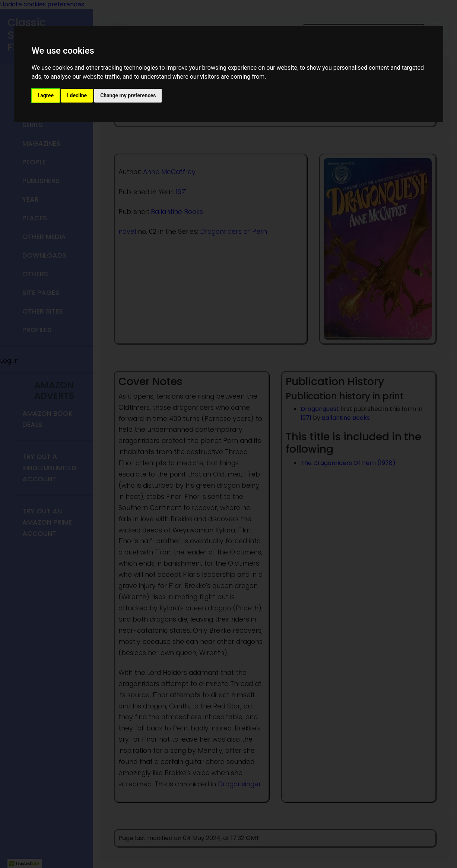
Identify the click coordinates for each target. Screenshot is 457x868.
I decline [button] (77, 95)
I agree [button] (46, 95)
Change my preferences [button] (128, 95)
